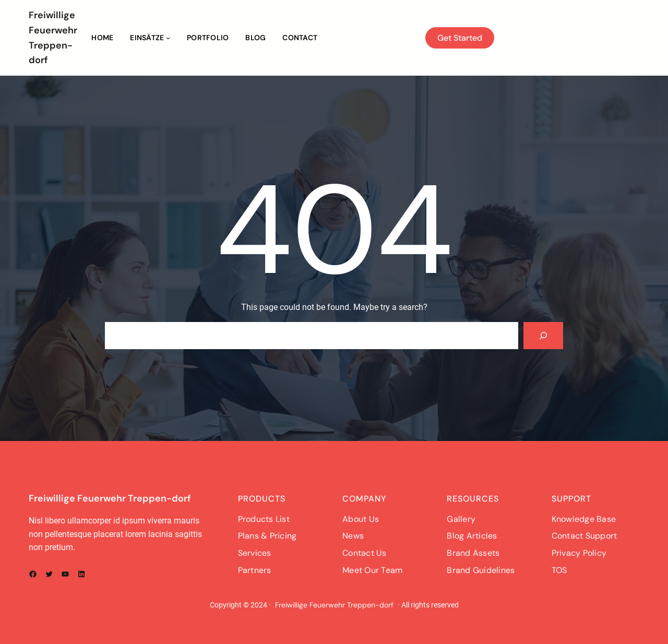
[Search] (543, 336)
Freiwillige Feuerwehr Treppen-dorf (110, 498)
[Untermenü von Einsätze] (168, 38)
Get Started (460, 38)
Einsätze (147, 38)
